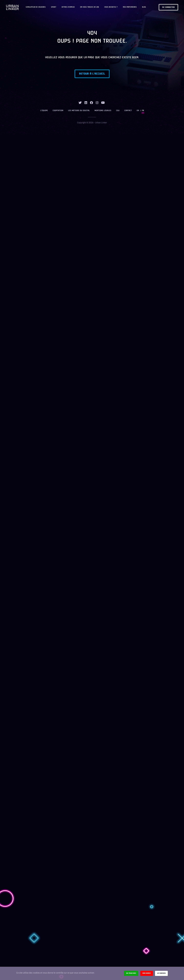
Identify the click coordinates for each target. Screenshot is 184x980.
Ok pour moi (131, 973)
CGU (118, 111)
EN (138, 111)
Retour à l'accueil (92, 74)
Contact (128, 111)
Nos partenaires (130, 7)
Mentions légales (103, 111)
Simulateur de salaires (36, 7)
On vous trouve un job (90, 7)
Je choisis (161, 973)
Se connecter (168, 7)
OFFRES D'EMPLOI (68, 7)
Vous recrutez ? (111, 7)
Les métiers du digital (79, 111)
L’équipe (44, 111)
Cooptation (58, 111)
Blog (144, 7)
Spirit (54, 7)
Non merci (147, 973)
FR (143, 111)
